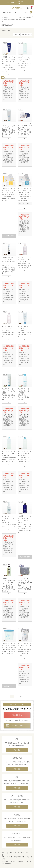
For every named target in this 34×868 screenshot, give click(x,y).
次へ (21, 696)
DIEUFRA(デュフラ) (8, 25)
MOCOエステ (17, 8)
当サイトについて (7, 857)
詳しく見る (17, 750)
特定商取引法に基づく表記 (21, 857)
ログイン (4, 853)
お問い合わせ (13, 853)
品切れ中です (9, 236)
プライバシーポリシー (24, 853)
